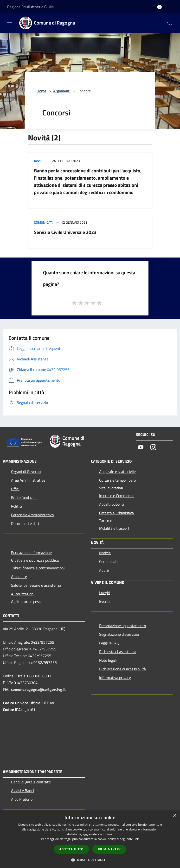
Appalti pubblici (112, 504)
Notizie (105, 553)
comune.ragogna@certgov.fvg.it (38, 689)
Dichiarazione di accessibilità (122, 669)
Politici (17, 506)
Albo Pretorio (22, 799)
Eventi (104, 601)
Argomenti (62, 91)
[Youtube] (141, 448)
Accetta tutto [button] (71, 849)
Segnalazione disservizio (119, 634)
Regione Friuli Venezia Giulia (30, 7)
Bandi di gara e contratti (31, 782)
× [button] (175, 816)
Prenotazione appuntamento (122, 626)
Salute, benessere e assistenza (36, 585)
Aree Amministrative (28, 480)
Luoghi (105, 593)
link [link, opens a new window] (136, 839)
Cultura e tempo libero (117, 480)
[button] (90, 860)
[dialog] (90, 839)
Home (41, 91)
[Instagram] (153, 448)
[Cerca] (170, 23)
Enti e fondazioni (25, 497)
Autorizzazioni (23, 594)
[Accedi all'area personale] (159, 7)
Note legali (108, 660)
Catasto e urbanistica (116, 513)
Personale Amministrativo (32, 515)
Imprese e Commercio (117, 496)
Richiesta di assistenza (118, 652)
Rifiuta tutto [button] (109, 849)
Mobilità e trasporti (115, 528)
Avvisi (39, 161)
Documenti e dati (25, 523)
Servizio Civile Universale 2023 (65, 232)
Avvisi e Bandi (23, 791)
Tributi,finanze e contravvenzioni (38, 568)
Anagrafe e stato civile (117, 472)
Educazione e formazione (31, 553)
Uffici (15, 489)
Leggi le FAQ (109, 643)
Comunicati (43, 222)
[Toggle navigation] (10, 23)
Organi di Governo (26, 472)
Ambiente (19, 577)
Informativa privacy (115, 678)
